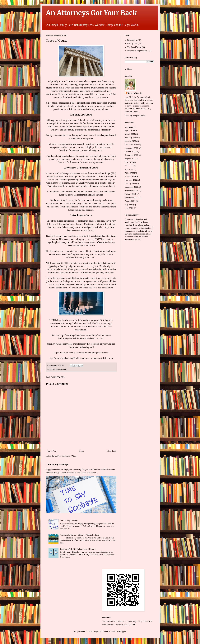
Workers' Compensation (137, 51)
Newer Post (52, 451)
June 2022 (129, 166)
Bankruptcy (132, 40)
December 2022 (131, 144)
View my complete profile (136, 116)
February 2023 (131, 137)
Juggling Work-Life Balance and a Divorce (78, 549)
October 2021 (130, 194)
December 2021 (131, 187)
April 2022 (129, 173)
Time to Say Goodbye (57, 464)
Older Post (111, 451)
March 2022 (130, 176)
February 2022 (131, 180)
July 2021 (129, 205)
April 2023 (129, 130)
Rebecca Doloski (135, 93)
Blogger (123, 631)
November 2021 (131, 191)
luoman (105, 631)
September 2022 (132, 155)
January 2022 (130, 183)
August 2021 (130, 201)
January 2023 (130, 141)
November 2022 (131, 148)
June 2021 (129, 208)
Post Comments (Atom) (67, 456)
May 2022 (129, 169)
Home (82, 451)
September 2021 (132, 198)
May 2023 (129, 127)
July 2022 (129, 162)
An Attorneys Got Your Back (91, 13)
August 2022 (130, 159)
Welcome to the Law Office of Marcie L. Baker (80, 535)
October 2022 (130, 152)
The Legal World (59, 369)
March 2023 (130, 134)
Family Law (132, 44)
